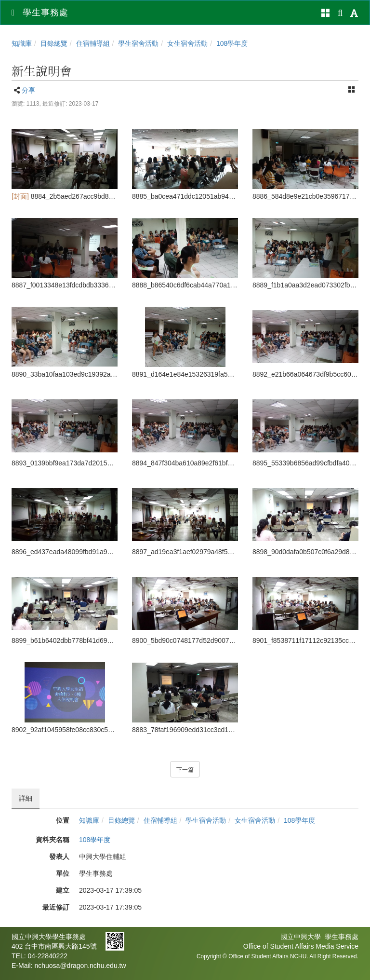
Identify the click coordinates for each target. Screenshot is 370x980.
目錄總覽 (54, 43)
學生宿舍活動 (138, 43)
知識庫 (22, 43)
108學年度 (232, 43)
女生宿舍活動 (187, 43)
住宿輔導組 (93, 43)
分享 (28, 90)
